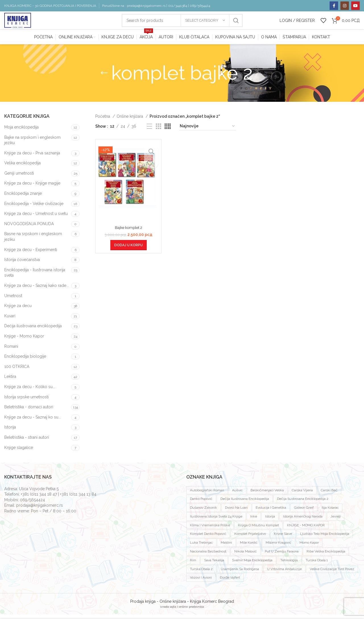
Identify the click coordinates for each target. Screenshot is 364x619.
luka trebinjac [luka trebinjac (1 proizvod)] (201, 547)
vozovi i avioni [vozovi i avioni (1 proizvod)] (201, 582)
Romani (11, 351)
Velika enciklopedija (22, 167)
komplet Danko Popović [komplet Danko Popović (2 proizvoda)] (208, 539)
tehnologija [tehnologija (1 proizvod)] (289, 565)
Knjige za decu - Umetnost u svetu (36, 218)
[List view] (149, 131)
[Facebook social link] (334, 6)
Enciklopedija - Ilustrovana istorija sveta (35, 277)
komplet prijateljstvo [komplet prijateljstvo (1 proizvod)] (250, 539)
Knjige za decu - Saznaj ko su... (33, 422)
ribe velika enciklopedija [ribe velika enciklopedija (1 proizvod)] (326, 556)
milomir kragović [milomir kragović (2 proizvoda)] (279, 547)
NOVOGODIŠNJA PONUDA (29, 228)
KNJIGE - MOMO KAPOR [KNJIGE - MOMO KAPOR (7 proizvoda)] (306, 530)
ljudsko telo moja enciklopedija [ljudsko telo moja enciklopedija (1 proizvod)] (325, 539)
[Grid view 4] (168, 131)
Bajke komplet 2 (129, 232)
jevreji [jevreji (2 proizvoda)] (336, 521)
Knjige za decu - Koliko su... (30, 391)
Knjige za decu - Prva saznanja (32, 158)
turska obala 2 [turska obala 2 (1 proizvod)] (201, 574)
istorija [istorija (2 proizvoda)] (270, 521)
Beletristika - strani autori (27, 442)
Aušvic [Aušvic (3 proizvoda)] (237, 495)
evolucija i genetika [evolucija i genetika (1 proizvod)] (271, 512)
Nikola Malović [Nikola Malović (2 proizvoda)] (246, 556)
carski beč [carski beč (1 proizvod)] (329, 495)
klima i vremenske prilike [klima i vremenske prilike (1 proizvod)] (210, 530)
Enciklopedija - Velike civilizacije (34, 208)
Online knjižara (130, 121)
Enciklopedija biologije (25, 361)
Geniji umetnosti (19, 178)
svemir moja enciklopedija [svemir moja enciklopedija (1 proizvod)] (252, 565)
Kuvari (10, 320)
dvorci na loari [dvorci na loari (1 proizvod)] (236, 512)
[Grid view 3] (159, 131)
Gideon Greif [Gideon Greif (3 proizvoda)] (304, 512)
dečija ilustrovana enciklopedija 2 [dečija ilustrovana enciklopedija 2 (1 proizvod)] (303, 503)
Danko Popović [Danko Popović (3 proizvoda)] (201, 503)
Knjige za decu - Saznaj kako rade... (37, 290)
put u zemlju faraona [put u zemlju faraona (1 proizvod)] (282, 556)
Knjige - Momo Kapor (24, 341)
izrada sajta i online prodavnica (182, 611)
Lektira (10, 381)
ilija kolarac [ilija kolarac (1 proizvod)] (330, 512)
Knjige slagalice (19, 452)
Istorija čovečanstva (22, 264)
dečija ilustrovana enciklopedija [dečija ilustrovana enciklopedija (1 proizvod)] (245, 503)
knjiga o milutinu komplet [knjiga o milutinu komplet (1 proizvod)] (258, 530)
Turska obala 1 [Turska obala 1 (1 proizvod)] (317, 565)
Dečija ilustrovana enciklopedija (33, 330)
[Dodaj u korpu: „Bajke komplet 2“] (129, 250)
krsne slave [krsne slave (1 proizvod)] (283, 539)
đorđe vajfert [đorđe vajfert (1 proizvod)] (230, 582)
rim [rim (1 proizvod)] (193, 565)
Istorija (10, 432)
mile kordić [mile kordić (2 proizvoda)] (249, 547)
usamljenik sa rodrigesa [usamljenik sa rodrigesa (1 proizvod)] (240, 574)
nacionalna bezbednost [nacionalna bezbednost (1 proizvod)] (208, 556)
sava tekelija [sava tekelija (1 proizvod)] (214, 565)
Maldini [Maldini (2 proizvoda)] (226, 547)
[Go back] (104, 78)
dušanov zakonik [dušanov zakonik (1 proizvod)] (203, 512)
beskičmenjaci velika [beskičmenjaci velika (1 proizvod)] (267, 495)
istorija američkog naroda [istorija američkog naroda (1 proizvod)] (303, 521)
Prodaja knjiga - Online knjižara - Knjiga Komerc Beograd (182, 606)
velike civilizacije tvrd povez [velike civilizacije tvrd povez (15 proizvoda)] (332, 574)
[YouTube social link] (355, 6)
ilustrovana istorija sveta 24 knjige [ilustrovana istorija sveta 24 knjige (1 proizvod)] (216, 521)
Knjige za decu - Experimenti (31, 254)
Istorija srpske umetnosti (26, 401)
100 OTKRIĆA (17, 371)
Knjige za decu (18, 310)
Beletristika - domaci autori (29, 411)
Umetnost (13, 300)
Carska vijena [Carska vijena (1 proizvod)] (302, 495)
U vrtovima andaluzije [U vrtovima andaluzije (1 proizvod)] (284, 574)
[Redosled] (208, 131)
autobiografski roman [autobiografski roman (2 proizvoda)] (207, 495)
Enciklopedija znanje (23, 198)
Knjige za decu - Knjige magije (32, 188)
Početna (103, 121)
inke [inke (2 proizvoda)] (254, 521)
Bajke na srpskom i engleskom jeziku (32, 145)
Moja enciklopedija (21, 132)
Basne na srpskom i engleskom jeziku (33, 241)
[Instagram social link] (345, 6)
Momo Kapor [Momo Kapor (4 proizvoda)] (309, 547)
